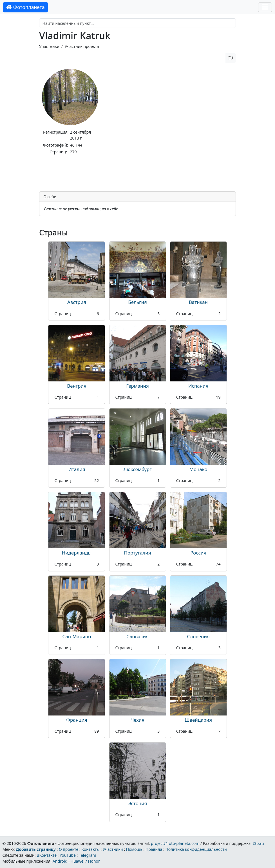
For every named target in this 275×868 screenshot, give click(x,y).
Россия (198, 553)
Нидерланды (77, 553)
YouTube (68, 855)
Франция (77, 720)
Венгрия (77, 386)
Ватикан (198, 302)
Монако (198, 469)
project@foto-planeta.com (175, 843)
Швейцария (198, 720)
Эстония (138, 803)
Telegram (88, 855)
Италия (77, 469)
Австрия (77, 302)
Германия (137, 386)
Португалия (138, 553)
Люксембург (137, 469)
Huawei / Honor (85, 861)
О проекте (69, 849)
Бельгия (137, 302)
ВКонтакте (47, 855)
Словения (198, 636)
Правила (154, 849)
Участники (49, 46)
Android (60, 861)
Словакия (137, 636)
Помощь (134, 849)
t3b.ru (258, 843)
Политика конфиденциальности (196, 849)
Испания (198, 386)
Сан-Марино (77, 636)
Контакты (90, 849)
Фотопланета (25, 7)
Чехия (137, 720)
